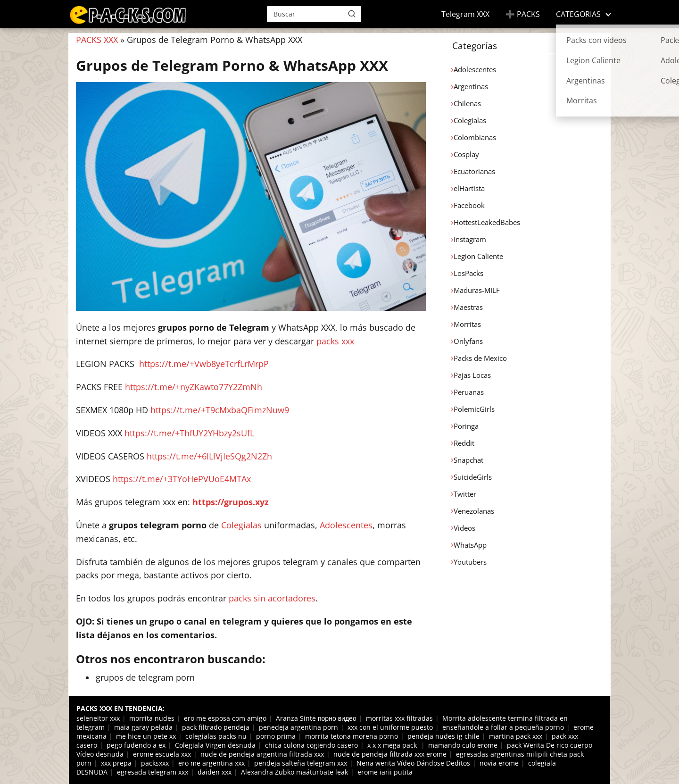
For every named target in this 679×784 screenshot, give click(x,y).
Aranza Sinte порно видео (316, 718)
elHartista (469, 188)
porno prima (276, 736)
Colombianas (475, 137)
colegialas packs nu (216, 736)
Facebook (469, 205)
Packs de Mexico (480, 358)
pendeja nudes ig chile (443, 736)
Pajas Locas (472, 375)
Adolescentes (346, 525)
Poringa (466, 426)
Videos (464, 528)
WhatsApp (470, 545)
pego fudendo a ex (136, 745)
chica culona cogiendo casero (311, 745)
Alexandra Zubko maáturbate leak (294, 772)
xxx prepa (116, 763)
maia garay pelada (143, 727)
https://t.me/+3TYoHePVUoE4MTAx (182, 479)
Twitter (465, 494)
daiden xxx (215, 772)
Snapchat (468, 460)
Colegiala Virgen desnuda (215, 745)
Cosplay (466, 154)
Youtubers (470, 562)
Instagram (470, 239)
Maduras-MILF (477, 290)
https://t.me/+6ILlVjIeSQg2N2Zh (209, 456)
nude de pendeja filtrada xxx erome (390, 754)
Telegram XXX (465, 14)
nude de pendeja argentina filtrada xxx (262, 754)
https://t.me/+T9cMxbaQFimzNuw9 (220, 410)
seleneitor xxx (98, 718)
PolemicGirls (474, 409)
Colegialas (241, 525)
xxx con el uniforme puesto (390, 727)
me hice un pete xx (146, 736)
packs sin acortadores (272, 598)
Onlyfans (468, 341)
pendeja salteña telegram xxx (301, 763)
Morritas (467, 324)
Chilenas (467, 103)
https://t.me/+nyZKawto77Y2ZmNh (194, 387)
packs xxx (335, 341)
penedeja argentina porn (298, 727)
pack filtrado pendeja (216, 727)
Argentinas (471, 86)
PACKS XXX (97, 40)
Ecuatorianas (474, 171)
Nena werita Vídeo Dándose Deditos (413, 763)
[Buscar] (352, 14)
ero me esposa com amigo (225, 718)
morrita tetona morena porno (352, 736)
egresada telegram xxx (153, 772)
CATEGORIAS (578, 14)
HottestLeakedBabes (487, 222)
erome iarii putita (385, 772)
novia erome (499, 763)
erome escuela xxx (162, 754)
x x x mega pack (393, 745)
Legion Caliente (478, 256)
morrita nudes (152, 718)
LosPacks (468, 273)
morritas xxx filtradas (399, 718)
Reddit (464, 443)
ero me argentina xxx (211, 763)
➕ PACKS (523, 14)
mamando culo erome (463, 745)
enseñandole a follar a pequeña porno (503, 727)
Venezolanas (474, 511)
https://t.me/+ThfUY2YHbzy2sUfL (189, 433)
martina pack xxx (516, 736)
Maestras (468, 307)
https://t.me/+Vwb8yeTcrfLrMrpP (204, 364)
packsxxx (155, 763)
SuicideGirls (473, 477)
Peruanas (469, 392)
